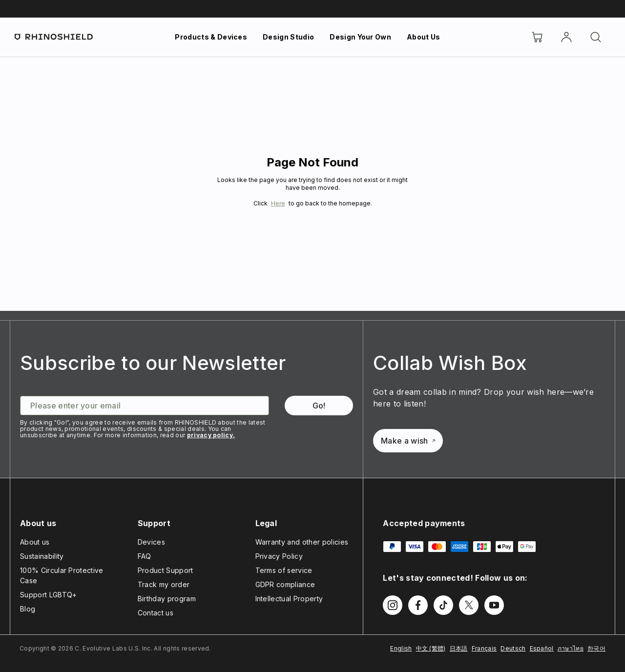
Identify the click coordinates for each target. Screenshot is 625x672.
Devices (151, 542)
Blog (28, 609)
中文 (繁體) (431, 648)
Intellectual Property (289, 599)
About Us (424, 37)
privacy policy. (211, 435)
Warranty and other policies (302, 542)
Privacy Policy (279, 556)
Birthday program (167, 599)
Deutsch (513, 648)
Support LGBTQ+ (48, 595)
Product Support (166, 570)
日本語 (459, 648)
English (401, 648)
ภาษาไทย (571, 648)
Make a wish (408, 441)
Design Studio (288, 37)
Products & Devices (211, 37)
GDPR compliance (285, 584)
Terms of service (284, 570)
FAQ (145, 556)
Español (542, 648)
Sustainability (42, 556)
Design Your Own (360, 37)
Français (484, 648)
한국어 (596, 648)
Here (278, 203)
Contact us (156, 613)
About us (35, 542)
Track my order (164, 584)
